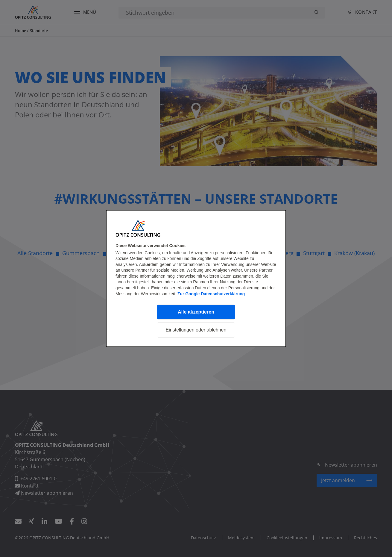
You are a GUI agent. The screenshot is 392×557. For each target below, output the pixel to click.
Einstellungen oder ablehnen (196, 330)
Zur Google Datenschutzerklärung (211, 294)
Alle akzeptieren (196, 312)
